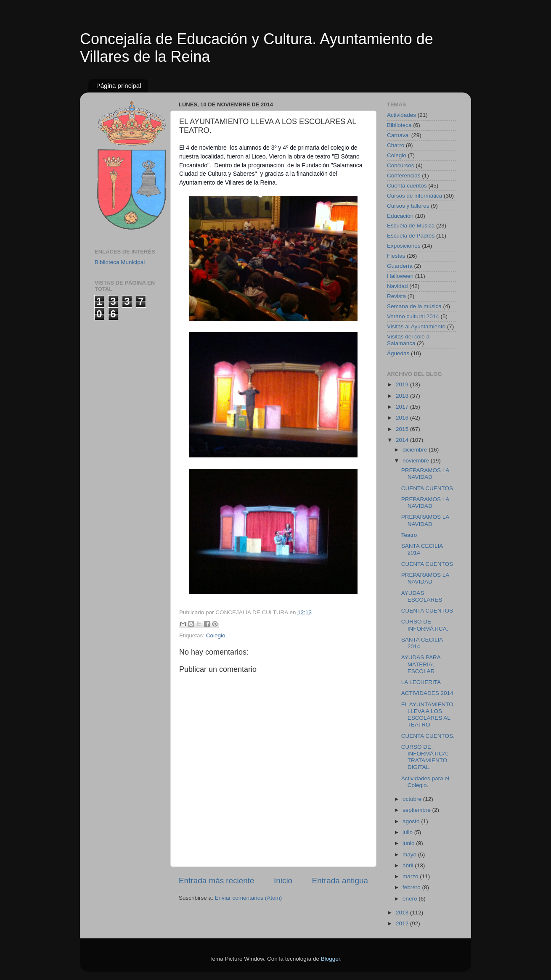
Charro (396, 145)
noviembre (417, 461)
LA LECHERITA (421, 682)
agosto (412, 821)
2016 (403, 418)
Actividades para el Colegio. (425, 782)
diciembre (416, 450)
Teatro (409, 535)
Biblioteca (399, 125)
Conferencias (404, 176)
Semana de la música (414, 306)
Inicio (283, 881)
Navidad (397, 286)
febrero (412, 887)
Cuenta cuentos (407, 186)
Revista (396, 296)
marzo (411, 876)
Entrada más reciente (217, 881)
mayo (410, 855)
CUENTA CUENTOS (427, 488)
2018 (403, 396)
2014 (403, 440)
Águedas (398, 353)
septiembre (417, 810)
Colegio (216, 635)
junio (409, 843)
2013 (403, 913)
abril (409, 865)
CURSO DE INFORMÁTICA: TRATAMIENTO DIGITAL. (425, 757)
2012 (403, 923)
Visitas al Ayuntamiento (416, 326)
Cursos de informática (415, 196)
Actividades (401, 115)
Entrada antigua (340, 881)
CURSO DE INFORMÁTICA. (425, 625)
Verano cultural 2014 (413, 316)
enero (411, 899)
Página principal (119, 86)
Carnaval (398, 135)
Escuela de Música (411, 226)
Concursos (401, 165)
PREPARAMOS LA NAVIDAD (425, 474)
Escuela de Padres (411, 236)
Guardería (400, 266)
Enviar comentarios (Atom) (249, 898)
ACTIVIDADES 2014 (427, 693)
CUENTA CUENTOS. (428, 736)
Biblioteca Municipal (120, 262)
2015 (403, 429)
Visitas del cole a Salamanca (408, 340)
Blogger (331, 959)
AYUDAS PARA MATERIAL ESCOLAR (421, 664)
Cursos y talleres (408, 206)
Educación (400, 216)
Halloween (400, 276)
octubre (413, 799)
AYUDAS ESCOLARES (422, 596)
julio (408, 832)
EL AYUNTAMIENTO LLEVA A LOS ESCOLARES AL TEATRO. (427, 715)
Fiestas (396, 256)
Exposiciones (404, 246)
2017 (403, 407)
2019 (403, 384)
